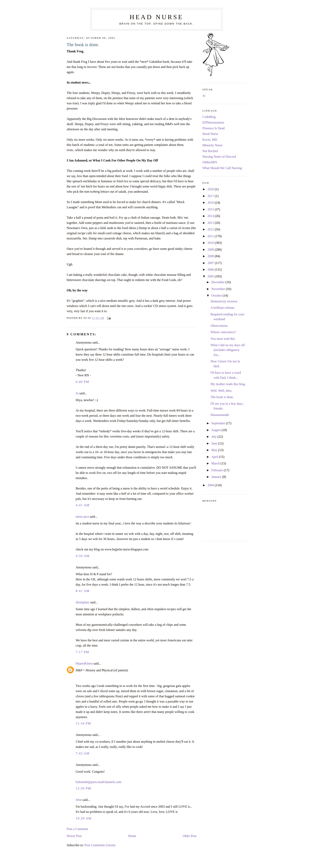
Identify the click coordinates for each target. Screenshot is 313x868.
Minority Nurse (212, 145)
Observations (219, 326)
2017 (211, 196)
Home (132, 836)
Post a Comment (77, 829)
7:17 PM (82, 652)
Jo (77, 393)
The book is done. (83, 45)
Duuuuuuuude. (220, 415)
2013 (211, 223)
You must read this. (223, 339)
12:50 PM (83, 788)
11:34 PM (83, 723)
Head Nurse (156, 17)
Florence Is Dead (213, 128)
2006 (211, 270)
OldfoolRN (210, 162)
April (215, 457)
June (215, 443)
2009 (211, 250)
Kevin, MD (210, 140)
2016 (211, 203)
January (217, 477)
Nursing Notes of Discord (219, 157)
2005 (211, 276)
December (218, 282)
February (218, 470)
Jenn (79, 800)
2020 (211, 189)
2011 (211, 236)
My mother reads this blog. (228, 384)
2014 (211, 216)
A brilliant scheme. (223, 308)
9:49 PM (82, 382)
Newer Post (74, 836)
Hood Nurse (210, 134)
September (219, 423)
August (216, 430)
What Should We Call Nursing (222, 168)
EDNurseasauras (213, 123)
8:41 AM (83, 591)
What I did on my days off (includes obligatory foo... (228, 350)
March (216, 463)
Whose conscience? (223, 332)
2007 (211, 263)
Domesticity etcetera (224, 301)
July (214, 437)
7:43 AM (83, 753)
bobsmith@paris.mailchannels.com (99, 782)
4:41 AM (83, 505)
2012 (211, 229)
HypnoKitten (84, 664)
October (217, 296)
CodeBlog (209, 117)
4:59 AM (83, 556)
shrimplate (83, 602)
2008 (211, 256)
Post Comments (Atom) (100, 845)
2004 (211, 485)
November (219, 289)
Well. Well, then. (221, 391)
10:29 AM (84, 818)
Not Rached (210, 151)
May (215, 450)
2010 (211, 243)
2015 (211, 209)
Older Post (190, 836)
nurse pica (82, 517)
